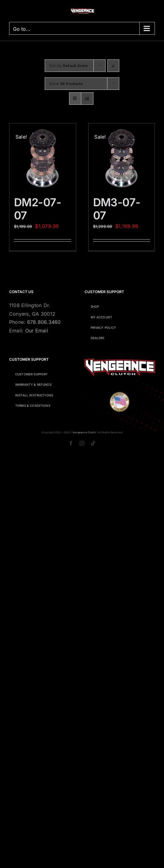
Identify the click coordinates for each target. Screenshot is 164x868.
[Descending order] (113, 66)
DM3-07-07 (117, 209)
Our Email (37, 331)
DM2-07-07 (38, 209)
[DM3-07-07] (122, 157)
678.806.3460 (44, 322)
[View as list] (87, 99)
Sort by (68, 66)
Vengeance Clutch (84, 432)
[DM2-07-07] (43, 157)
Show (66, 84)
